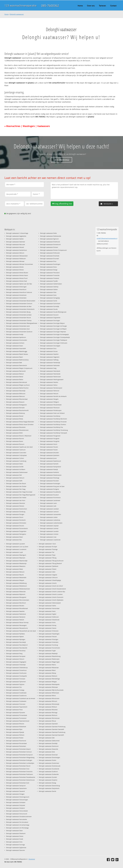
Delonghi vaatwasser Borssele (15, 408)
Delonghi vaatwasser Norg (14, 653)
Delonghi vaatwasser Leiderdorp (50, 520)
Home (6, 14)
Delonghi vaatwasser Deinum (15, 478)
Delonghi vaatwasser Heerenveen (50, 377)
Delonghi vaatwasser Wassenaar (49, 668)
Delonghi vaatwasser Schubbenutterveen (19, 816)
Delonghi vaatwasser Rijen (14, 729)
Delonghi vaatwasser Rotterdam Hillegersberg (20, 757)
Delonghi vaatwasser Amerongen (16, 287)
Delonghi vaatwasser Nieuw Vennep (17, 622)
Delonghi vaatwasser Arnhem (15, 343)
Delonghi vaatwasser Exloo (48, 267)
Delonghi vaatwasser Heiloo (49, 385)
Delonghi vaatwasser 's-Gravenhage (17, 233)
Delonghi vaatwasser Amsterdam (16, 298)
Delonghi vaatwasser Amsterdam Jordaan (19, 315)
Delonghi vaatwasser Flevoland (50, 273)
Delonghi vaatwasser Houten (49, 447)
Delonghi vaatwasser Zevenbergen (49, 757)
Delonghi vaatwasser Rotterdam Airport (18, 749)
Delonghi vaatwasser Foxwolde (50, 275)
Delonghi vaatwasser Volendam (49, 642)
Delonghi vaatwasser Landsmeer (50, 500)
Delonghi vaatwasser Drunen (15, 526)
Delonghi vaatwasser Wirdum (48, 707)
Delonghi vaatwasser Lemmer (49, 528)
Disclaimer (32, 859)
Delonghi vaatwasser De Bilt (15, 467)
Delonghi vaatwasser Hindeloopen (51, 410)
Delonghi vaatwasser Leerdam (49, 509)
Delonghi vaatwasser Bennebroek (17, 382)
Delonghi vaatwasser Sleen (14, 831)
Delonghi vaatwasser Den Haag (16, 489)
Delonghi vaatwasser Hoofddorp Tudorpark (54, 433)
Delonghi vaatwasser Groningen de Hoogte (53, 326)
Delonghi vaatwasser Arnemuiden (17, 340)
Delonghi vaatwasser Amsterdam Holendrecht (20, 309)
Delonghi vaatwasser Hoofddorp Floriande (53, 422)
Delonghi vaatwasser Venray (48, 625)
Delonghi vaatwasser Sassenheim (16, 788)
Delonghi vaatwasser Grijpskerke (50, 318)
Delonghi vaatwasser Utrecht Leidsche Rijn (52, 592)
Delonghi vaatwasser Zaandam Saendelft (51, 729)
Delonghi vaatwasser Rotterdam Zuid (18, 783)
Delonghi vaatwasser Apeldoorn (16, 337)
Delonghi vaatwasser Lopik (14, 552)
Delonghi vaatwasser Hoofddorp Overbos (53, 424)
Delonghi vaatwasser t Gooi (47, 544)
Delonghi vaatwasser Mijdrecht (16, 594)
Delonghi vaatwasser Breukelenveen (17, 430)
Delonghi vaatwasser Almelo (15, 267)
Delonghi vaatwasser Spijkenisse (16, 848)
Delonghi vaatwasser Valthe (47, 606)
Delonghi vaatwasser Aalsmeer (16, 242)
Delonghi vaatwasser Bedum (15, 374)
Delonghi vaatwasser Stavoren (15, 850)
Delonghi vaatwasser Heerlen (49, 382)
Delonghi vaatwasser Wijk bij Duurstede (51, 690)
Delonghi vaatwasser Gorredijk (50, 306)
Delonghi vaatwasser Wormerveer (49, 718)
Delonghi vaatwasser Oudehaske (16, 693)
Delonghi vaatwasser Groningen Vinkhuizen (54, 343)
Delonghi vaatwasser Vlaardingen (49, 634)
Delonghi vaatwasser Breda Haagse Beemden (20, 422)
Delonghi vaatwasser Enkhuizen (50, 253)
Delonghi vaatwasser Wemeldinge (49, 679)
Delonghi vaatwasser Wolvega (48, 712)
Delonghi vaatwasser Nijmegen (16, 639)
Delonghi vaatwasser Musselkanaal (17, 608)
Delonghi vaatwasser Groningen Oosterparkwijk (55, 337)
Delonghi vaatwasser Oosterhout (16, 670)
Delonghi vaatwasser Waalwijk (48, 653)
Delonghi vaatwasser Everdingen (50, 264)
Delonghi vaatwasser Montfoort (16, 603)
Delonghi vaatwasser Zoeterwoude (50, 766)
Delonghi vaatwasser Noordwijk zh (17, 645)
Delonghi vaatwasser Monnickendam (18, 600)
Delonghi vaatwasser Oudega (15, 690)
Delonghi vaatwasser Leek (48, 506)
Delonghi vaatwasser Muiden (15, 606)
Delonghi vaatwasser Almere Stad (16, 281)
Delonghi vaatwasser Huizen (49, 450)
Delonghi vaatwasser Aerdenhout (16, 250)
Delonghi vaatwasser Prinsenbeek (17, 715)
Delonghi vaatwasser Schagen (15, 794)
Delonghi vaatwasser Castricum (16, 450)
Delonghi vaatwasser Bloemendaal (17, 399)
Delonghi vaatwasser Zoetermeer (49, 763)
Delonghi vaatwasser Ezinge (49, 270)
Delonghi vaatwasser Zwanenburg (49, 786)
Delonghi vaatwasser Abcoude (15, 244)
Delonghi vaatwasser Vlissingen (49, 639)
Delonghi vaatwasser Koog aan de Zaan (52, 486)
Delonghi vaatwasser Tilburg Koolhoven (51, 561)
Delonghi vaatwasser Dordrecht (16, 520)
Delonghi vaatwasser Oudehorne (16, 696)
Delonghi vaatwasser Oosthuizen (16, 673)
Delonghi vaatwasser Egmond (49, 239)
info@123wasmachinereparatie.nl (107, 238)
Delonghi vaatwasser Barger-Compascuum (19, 368)
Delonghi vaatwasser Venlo (47, 622)
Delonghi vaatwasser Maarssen (16, 558)
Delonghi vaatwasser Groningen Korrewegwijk (54, 334)
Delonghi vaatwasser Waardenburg (50, 656)
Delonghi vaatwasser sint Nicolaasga (17, 828)
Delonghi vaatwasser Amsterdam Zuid (18, 329)
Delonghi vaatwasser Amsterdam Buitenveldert (21, 301)
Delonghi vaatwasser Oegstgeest (16, 662)
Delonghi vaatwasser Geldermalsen (51, 284)
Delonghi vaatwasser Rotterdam (16, 746)
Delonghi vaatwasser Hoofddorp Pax (52, 427)
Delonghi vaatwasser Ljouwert (15, 544)
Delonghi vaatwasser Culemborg (16, 461)
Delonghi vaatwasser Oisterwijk (16, 665)
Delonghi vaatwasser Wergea (48, 682)
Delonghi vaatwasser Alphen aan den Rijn (19, 284)
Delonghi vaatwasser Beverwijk (16, 391)
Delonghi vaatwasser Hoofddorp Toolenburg (54, 430)
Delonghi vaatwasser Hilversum (50, 408)
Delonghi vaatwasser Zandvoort (49, 746)
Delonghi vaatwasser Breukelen (16, 427)
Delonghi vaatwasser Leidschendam (51, 523)
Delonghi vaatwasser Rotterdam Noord (18, 766)
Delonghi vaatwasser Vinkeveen (49, 631)
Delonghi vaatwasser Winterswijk (49, 704)
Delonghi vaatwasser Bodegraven (16, 405)
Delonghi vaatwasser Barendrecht (17, 365)
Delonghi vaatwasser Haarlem (49, 354)
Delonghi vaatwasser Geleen (49, 289)
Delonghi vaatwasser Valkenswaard (50, 603)
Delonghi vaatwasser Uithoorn (48, 577)
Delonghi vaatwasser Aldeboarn (16, 259)
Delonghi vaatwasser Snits (14, 842)
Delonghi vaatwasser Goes (48, 295)
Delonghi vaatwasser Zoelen (48, 760)
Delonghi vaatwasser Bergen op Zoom (18, 385)
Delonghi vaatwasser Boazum (15, 402)
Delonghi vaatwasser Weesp (47, 673)
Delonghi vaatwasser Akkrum (15, 253)
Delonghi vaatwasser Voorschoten (49, 648)
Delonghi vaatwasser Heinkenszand (51, 388)
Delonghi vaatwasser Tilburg (48, 558)
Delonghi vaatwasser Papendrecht (17, 707)
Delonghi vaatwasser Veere (47, 611)
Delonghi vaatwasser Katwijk (49, 469)
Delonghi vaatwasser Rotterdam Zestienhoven (20, 780)
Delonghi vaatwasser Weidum (48, 676)
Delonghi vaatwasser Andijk (15, 334)
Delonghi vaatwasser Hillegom (49, 402)
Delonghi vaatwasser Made (14, 569)
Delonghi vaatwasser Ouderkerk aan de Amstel (21, 698)
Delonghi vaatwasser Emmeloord (50, 244)
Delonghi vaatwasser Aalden (15, 239)
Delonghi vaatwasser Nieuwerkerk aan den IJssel (21, 631)
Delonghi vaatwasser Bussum (15, 444)
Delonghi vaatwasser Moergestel (16, 597)
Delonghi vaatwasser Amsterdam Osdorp (19, 320)
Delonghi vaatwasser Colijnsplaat (16, 455)
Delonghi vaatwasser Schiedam (16, 802)
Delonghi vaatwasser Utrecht (48, 583)
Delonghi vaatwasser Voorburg (48, 645)
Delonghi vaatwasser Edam (14, 537)
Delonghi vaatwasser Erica (48, 261)
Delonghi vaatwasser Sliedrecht (16, 833)
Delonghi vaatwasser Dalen (15, 464)
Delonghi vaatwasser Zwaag (47, 783)
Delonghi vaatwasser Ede (14, 540)
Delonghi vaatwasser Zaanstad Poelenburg (52, 732)
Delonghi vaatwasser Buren (15, 441)
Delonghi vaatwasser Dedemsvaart (17, 472)
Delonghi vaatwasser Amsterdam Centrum (19, 303)
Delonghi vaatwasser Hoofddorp (50, 416)
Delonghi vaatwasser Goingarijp (50, 298)
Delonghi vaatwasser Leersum (49, 512)
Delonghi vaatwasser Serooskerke (17, 819)
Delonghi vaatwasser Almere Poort (17, 278)
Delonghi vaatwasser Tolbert (48, 569)
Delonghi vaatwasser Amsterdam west (18, 326)
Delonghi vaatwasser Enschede (50, 256)
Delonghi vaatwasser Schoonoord (17, 814)
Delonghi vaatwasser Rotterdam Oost (18, 769)
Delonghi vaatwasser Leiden (49, 517)
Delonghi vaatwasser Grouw (49, 351)
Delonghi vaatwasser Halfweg (49, 360)
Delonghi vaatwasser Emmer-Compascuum (53, 250)
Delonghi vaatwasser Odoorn (15, 659)
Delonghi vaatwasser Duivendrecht (17, 528)
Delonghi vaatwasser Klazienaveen (51, 475)
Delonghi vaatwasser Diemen (15, 506)
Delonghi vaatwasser (17, 14)
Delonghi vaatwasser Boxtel (15, 416)
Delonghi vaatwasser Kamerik (49, 464)
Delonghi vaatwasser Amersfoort (16, 289)
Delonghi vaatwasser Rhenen (15, 724)
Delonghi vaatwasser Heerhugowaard (52, 379)
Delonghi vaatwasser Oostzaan (16, 679)
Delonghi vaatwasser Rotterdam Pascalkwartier (21, 777)
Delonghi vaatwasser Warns (47, 665)
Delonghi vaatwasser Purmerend (16, 718)
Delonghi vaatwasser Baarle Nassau (17, 354)
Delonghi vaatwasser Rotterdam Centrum (19, 752)
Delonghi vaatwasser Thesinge (48, 549)
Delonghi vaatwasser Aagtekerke (16, 236)
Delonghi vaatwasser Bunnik (15, 439)
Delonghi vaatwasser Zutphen (48, 780)
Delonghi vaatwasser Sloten (15, 836)
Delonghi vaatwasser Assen (15, 346)
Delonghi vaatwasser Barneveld (16, 371)
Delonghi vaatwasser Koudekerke (50, 492)
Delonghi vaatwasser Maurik (15, 575)
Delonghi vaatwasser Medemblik (16, 577)
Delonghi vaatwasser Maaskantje (16, 563)
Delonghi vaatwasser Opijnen (15, 684)
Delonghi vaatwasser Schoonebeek (17, 811)
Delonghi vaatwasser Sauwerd (15, 791)
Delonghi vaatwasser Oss (14, 687)
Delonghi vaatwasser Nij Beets (15, 634)
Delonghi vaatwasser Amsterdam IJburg (18, 312)
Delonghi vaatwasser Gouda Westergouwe (53, 312)
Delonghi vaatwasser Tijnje (47, 555)
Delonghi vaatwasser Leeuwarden (51, 514)
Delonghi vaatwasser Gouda (49, 309)
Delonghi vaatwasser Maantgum (16, 555)
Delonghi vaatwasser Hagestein (50, 357)
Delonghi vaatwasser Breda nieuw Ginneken (20, 424)
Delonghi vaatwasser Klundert (49, 481)
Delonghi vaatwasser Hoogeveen (50, 436)
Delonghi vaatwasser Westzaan (48, 687)
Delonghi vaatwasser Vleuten (48, 637)
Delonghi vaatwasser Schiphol (15, 808)
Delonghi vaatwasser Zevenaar (48, 755)
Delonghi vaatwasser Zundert (48, 777)
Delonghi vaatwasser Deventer (16, 503)
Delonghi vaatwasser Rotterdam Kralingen (19, 760)
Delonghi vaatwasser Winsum (48, 701)
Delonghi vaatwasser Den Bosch (16, 483)
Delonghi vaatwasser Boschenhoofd (17, 410)
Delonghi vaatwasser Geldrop (49, 287)
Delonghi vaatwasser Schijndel (16, 805)
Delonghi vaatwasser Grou (48, 348)
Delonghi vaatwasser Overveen (16, 704)
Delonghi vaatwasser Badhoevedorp (17, 360)
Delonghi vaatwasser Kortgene (50, 489)
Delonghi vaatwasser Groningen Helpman (53, 332)
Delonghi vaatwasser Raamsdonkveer (18, 721)
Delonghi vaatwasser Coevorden (16, 453)
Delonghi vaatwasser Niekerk (15, 620)
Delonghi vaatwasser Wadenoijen (49, 659)
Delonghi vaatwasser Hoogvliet (50, 441)
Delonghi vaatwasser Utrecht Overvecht (51, 597)
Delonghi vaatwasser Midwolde (16, 592)
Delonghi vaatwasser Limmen (49, 534)
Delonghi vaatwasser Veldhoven (49, 617)
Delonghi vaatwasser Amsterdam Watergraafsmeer (22, 323)
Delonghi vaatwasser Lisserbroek (50, 540)
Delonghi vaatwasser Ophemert (16, 682)
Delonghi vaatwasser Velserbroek (49, 620)
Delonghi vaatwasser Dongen (15, 514)
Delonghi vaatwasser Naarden (15, 611)
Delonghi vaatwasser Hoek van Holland (52, 413)
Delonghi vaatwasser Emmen (49, 247)
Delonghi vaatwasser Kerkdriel (49, 472)
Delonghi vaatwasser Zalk (47, 738)
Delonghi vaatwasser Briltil (14, 433)
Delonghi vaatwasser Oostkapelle (16, 676)
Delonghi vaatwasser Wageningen (49, 662)
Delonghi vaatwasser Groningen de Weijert (53, 329)
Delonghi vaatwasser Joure (48, 458)
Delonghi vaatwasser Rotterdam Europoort (19, 755)
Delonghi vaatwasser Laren (48, 503)
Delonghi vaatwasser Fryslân (49, 281)
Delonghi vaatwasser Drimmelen (16, 523)
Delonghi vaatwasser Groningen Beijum (52, 323)
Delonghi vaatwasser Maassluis (16, 566)
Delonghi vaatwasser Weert (47, 670)
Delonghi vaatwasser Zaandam (48, 724)
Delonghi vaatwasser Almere (15, 270)
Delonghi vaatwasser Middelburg (16, 583)
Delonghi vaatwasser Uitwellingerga (50, 580)
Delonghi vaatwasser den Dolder (16, 486)
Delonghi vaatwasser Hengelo (49, 399)
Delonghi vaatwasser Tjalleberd (48, 566)
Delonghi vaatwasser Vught (47, 651)
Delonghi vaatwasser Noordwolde (17, 648)
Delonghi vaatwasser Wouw (47, 721)
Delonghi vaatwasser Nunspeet (16, 656)
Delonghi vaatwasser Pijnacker (16, 712)
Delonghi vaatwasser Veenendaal (49, 608)
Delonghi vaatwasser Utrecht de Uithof (51, 586)
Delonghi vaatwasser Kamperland (51, 467)
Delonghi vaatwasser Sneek (15, 839)
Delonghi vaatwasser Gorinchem (50, 303)
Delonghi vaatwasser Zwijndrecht (49, 788)
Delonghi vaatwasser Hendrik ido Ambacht (53, 396)
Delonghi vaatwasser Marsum (15, 572)
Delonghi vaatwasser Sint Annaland (17, 822)
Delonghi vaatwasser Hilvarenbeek (51, 405)
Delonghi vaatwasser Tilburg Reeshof (50, 563)
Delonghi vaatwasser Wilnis (47, 696)
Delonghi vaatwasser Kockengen (50, 483)
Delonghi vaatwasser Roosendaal (16, 743)
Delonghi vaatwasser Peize (14, 710)
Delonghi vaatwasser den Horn (16, 500)
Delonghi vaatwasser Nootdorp (16, 651)
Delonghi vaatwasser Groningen (50, 320)
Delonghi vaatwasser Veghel (48, 614)
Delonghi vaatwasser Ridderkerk (16, 727)
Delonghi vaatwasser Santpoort (16, 786)
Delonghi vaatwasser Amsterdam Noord (18, 318)
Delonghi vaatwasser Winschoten (49, 698)
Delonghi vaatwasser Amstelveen (16, 295)
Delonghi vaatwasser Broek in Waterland (19, 436)
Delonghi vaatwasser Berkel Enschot (17, 388)
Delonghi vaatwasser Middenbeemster (18, 589)
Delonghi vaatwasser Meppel (15, 580)
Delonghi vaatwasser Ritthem (15, 735)
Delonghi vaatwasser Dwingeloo (16, 534)
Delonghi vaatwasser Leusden (49, 531)
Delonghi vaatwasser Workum (48, 715)
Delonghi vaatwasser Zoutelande (49, 769)
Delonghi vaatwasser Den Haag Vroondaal (19, 492)
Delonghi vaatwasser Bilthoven (16, 394)
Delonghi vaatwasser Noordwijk (16, 642)
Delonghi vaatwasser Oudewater (16, 701)
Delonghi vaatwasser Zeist (47, 752)
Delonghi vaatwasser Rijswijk (15, 732)
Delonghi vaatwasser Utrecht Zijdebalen (51, 600)
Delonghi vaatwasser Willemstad (49, 693)
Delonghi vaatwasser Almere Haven (17, 275)
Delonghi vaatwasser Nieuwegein (16, 625)
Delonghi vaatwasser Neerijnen (16, 617)
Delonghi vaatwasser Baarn (15, 357)
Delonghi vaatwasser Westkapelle (49, 684)
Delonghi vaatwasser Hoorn (49, 444)
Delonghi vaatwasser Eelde (48, 233)
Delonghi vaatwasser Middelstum (16, 586)
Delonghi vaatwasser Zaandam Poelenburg (52, 727)
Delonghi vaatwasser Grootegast (50, 346)
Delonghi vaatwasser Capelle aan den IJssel (19, 447)
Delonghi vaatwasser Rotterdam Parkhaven (20, 774)
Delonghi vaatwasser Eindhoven (50, 242)
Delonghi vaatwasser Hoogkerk (50, 439)
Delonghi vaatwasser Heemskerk (50, 371)
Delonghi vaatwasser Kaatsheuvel (51, 461)
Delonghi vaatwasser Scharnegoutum (18, 797)
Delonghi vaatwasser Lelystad (49, 526)
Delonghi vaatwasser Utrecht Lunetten (51, 594)
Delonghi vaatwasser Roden (15, 738)
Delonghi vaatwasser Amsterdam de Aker (19, 306)
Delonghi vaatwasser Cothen (15, 458)
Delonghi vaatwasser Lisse (48, 537)
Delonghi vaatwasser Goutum (49, 315)
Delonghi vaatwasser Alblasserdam (17, 256)
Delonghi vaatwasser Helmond (50, 391)
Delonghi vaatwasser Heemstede (50, 374)
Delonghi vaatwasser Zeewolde (48, 749)
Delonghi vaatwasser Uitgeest (48, 575)
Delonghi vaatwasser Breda (15, 419)
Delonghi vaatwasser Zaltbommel (49, 741)
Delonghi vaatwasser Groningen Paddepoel (54, 340)
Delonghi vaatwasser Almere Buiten (17, 273)
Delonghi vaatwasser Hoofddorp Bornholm (54, 419)
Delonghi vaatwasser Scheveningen (17, 800)
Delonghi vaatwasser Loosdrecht (16, 549)
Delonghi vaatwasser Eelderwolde (51, 236)
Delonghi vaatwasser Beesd (15, 377)
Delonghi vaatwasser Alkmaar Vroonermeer (20, 264)
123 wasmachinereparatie (20, 5)
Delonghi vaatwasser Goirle (49, 301)
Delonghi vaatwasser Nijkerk (15, 637)
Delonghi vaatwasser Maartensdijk (17, 561)
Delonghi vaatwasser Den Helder (16, 498)
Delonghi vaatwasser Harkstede (50, 365)
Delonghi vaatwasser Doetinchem (17, 509)
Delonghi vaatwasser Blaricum (15, 396)
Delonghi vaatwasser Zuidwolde (49, 774)
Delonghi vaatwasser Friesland (50, 278)
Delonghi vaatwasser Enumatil (49, 259)
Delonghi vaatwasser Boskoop (15, 413)
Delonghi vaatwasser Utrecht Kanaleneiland (52, 589)
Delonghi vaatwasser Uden (47, 572)
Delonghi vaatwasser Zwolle (47, 791)
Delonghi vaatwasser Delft (14, 481)
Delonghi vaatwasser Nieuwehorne (17, 628)
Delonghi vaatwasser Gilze (48, 292)
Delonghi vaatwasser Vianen (48, 628)
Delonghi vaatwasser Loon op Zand (17, 547)
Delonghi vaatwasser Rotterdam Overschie (19, 772)
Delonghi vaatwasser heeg (48, 368)
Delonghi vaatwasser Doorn (15, 517)
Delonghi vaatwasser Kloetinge (50, 478)
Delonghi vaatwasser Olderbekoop (17, 668)
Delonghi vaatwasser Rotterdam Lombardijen (20, 763)
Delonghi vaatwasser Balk (14, 363)
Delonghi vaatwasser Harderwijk (50, 363)
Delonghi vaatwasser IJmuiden (49, 453)
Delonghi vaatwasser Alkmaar (15, 261)
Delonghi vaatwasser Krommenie (50, 498)
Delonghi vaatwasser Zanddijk (48, 743)
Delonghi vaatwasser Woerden (48, 710)
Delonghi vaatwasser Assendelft (16, 348)
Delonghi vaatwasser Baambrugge (17, 351)
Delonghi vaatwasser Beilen (15, 379)
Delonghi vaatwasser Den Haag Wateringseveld (21, 495)
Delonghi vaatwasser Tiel (46, 552)
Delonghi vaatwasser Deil (14, 475)
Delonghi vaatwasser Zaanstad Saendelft (51, 735)
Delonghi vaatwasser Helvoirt (49, 394)
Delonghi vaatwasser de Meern (16, 469)
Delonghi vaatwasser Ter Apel (48, 547)
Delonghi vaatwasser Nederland (16, 614)
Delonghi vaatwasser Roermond (16, 741)
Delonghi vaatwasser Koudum (49, 495)
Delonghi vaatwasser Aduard (15, 247)
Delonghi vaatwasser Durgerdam (16, 531)
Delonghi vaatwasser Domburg (16, 512)
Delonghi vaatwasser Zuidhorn (48, 772)
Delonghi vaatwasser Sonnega (15, 845)
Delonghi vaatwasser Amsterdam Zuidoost (19, 332)
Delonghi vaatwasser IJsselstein (50, 455)
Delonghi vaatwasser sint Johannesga (18, 825)
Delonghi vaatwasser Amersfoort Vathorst (19, 292)
